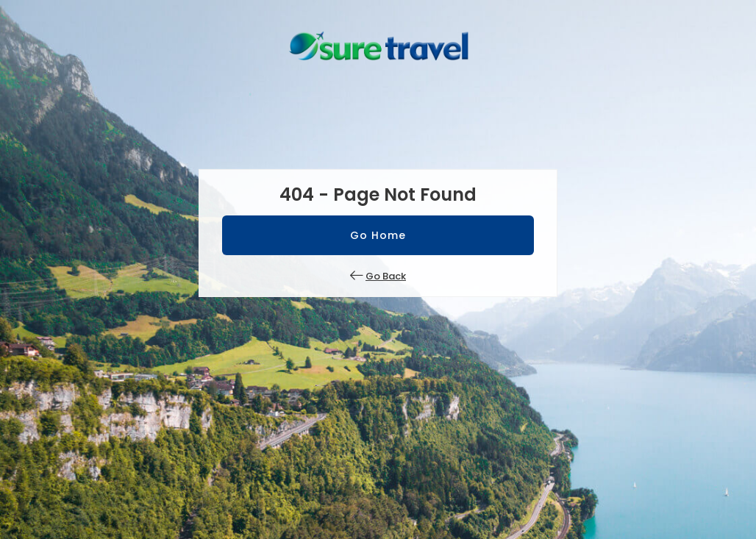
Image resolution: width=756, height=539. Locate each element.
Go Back (386, 276)
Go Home (378, 235)
